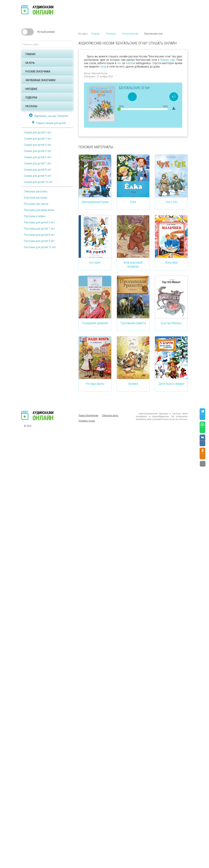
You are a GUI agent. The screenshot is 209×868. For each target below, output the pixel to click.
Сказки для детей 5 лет (38, 151)
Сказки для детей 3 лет (38, 139)
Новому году (167, 60)
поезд (103, 67)
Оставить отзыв (87, 421)
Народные (31, 89)
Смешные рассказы (36, 191)
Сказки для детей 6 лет (38, 157)
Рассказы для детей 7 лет (39, 229)
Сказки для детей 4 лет (38, 145)
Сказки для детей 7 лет (38, 163)
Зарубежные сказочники (40, 80)
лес (119, 63)
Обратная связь (110, 415)
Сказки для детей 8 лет (38, 170)
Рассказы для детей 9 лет (39, 241)
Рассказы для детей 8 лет (39, 235)
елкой (129, 63)
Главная (30, 54)
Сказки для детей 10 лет (38, 182)
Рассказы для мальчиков (39, 210)
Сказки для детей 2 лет (38, 132)
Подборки (31, 98)
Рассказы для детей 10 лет (40, 247)
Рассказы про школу (36, 204)
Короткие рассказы (36, 198)
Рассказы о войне (35, 216)
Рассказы (31, 106)
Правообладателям (88, 415)
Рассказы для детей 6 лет (39, 222)
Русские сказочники (38, 72)
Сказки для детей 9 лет (38, 176)
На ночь (30, 63)
